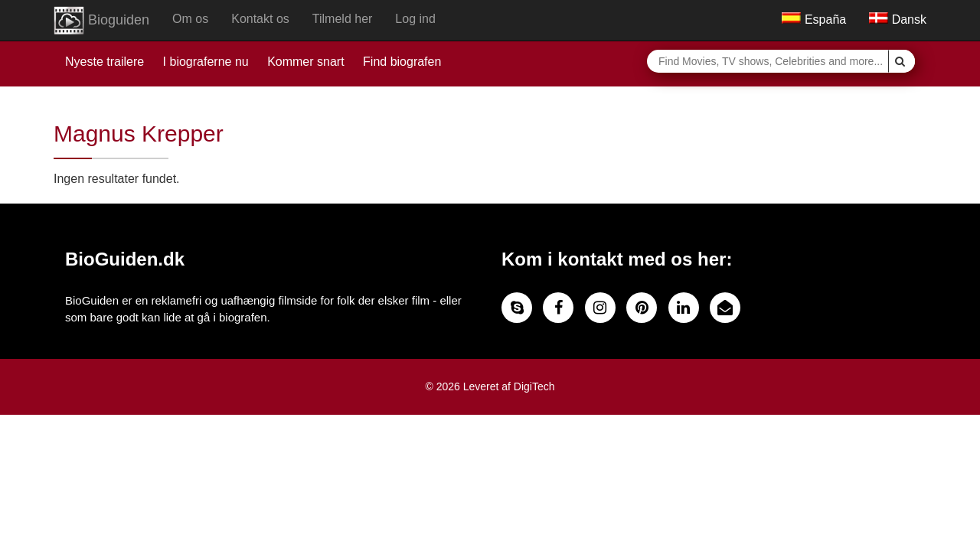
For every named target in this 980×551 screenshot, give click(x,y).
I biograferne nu (206, 62)
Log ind (415, 19)
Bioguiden (101, 21)
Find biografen (402, 62)
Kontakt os (260, 19)
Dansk (898, 20)
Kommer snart (305, 62)
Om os (190, 19)
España (814, 20)
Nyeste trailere (105, 62)
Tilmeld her (343, 19)
